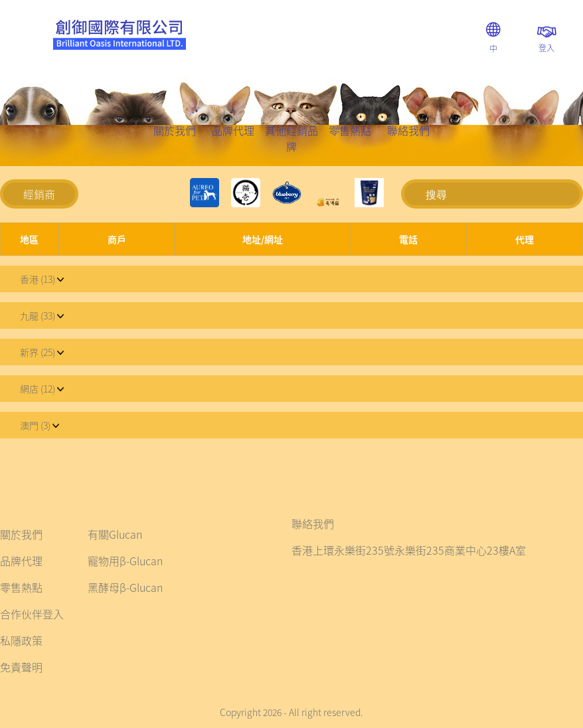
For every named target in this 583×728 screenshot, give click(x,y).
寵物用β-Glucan (125, 561)
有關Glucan (115, 534)
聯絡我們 (408, 130)
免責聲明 (21, 667)
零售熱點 (350, 130)
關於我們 (175, 130)
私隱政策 (21, 640)
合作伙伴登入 (32, 614)
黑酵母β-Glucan (125, 587)
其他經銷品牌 (291, 138)
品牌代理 (233, 130)
